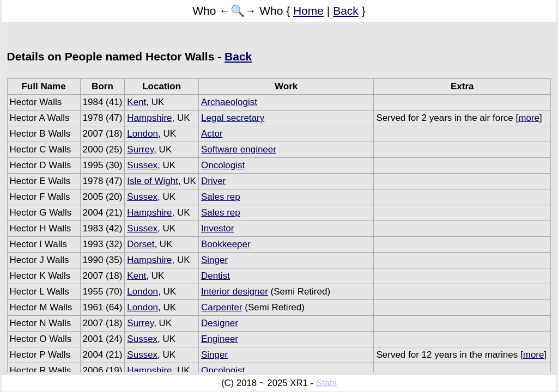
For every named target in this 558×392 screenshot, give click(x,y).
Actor (212, 134)
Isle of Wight (153, 181)
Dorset (141, 244)
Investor (217, 228)
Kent (137, 102)
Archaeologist (229, 102)
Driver (213, 181)
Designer (220, 323)
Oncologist (223, 165)
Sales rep (221, 197)
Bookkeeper (226, 244)
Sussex (142, 165)
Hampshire (149, 118)
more (529, 118)
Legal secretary (233, 118)
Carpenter (222, 307)
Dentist (216, 276)
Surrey (140, 149)
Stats (326, 383)
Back (346, 11)
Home (308, 11)
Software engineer (239, 149)
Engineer (220, 339)
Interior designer (235, 292)
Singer (214, 260)
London (142, 134)
